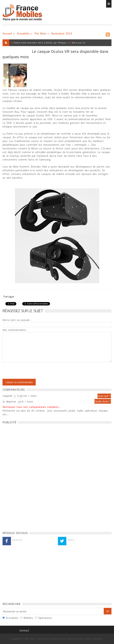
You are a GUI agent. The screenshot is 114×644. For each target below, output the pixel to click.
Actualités (23, 34)
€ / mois (27, 401)
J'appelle (8, 396)
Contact (24, 630)
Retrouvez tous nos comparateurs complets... (31, 407)
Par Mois (40, 34)
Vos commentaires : (15, 330)
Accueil (7, 34)
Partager (9, 297)
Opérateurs (45, 618)
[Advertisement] (28, 477)
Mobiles (28, 618)
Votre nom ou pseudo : (17, 320)
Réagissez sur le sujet (23, 311)
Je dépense (10, 401)
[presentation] (31, 371)
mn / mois (30, 396)
